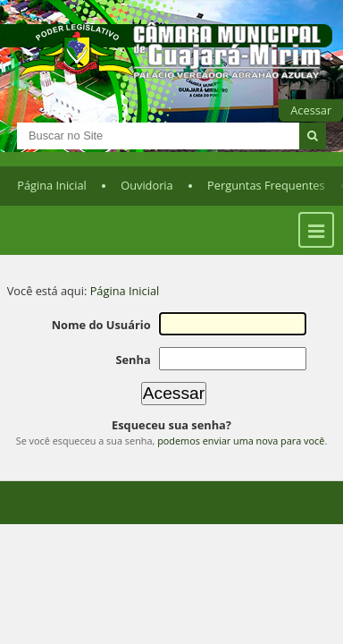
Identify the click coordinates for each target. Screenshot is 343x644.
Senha (133, 360)
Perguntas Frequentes (266, 185)
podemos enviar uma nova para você (241, 441)
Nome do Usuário (101, 325)
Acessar (311, 110)
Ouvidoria (147, 185)
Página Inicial (52, 185)
